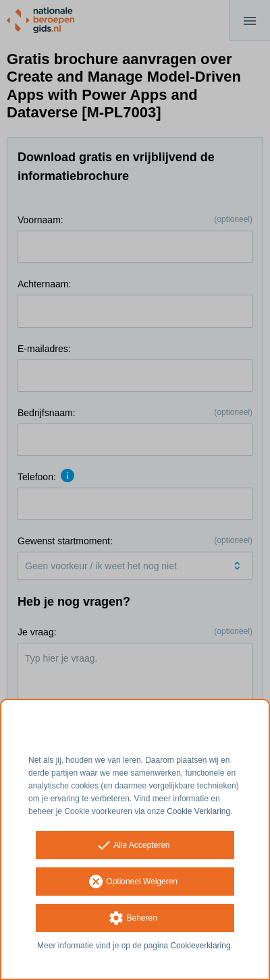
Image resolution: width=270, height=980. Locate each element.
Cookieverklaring (200, 946)
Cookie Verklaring (198, 811)
